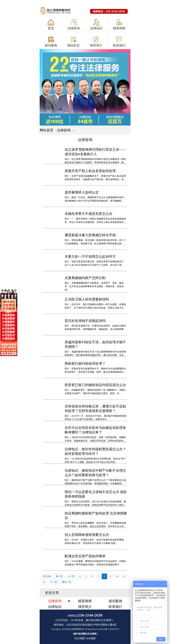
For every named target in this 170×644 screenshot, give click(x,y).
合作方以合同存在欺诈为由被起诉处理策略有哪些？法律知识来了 (95, 430)
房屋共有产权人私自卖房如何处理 (90, 171)
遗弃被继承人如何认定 (82, 192)
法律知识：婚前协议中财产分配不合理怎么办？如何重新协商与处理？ (95, 473)
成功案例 (51, 45)
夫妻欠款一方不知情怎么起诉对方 (90, 257)
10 (117, 576)
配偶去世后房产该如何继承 (85, 556)
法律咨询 (74, 28)
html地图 (91, 638)
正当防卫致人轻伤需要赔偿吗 (87, 299)
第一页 (59, 576)
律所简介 (96, 45)
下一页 (54, 582)
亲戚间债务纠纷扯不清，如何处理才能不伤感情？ (95, 344)
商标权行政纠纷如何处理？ (85, 364)
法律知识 (96, 28)
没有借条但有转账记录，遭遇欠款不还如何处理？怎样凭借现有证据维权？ (95, 409)
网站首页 (46, 130)
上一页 (71, 576)
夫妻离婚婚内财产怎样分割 (85, 278)
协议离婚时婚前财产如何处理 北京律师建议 (96, 516)
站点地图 (80, 638)
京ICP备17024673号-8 (110, 629)
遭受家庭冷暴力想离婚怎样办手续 (90, 235)
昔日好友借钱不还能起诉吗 (85, 321)
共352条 (47, 576)
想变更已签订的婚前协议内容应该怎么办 (95, 385)
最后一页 (66, 582)
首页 (51, 28)
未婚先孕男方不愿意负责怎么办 (88, 214)
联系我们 (119, 45)
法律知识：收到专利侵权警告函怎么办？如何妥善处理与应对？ (95, 451)
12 (44, 582)
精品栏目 (74, 45)
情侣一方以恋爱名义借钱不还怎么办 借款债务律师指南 (96, 494)
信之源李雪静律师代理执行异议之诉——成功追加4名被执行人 (95, 152)
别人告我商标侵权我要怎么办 (87, 535)
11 (124, 576)
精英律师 (119, 28)
